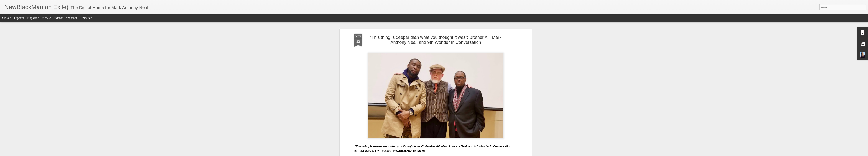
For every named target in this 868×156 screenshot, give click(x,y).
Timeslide (86, 18)
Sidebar (58, 18)
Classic (7, 18)
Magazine (33, 18)
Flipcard (19, 18)
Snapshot (72, 18)
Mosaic (46, 18)
